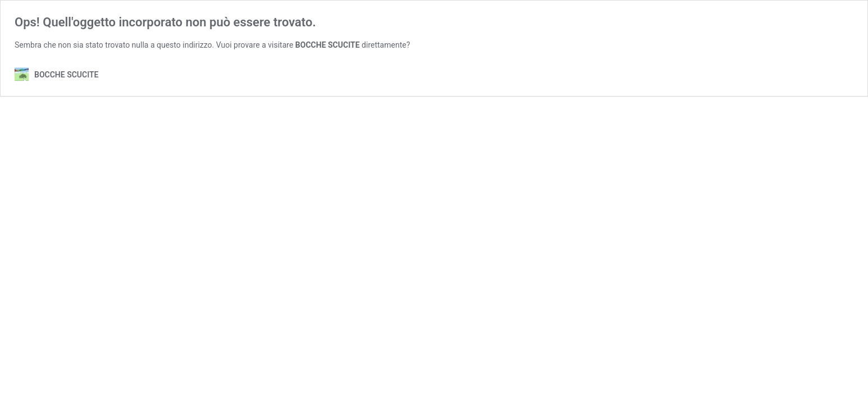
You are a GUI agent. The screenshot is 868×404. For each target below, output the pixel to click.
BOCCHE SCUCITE (328, 45)
